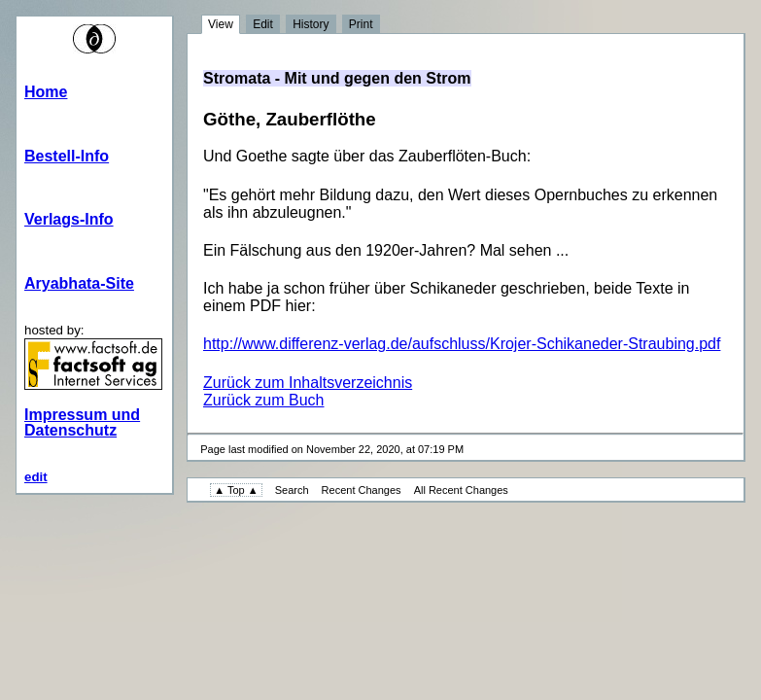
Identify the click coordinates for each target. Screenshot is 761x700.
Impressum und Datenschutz (82, 422)
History (311, 24)
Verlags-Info (69, 219)
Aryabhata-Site (79, 283)
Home (46, 92)
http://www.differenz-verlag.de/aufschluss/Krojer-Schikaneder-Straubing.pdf (462, 344)
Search (292, 490)
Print (361, 24)
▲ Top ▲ (236, 490)
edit (36, 477)
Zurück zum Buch (263, 400)
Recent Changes (362, 490)
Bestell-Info (67, 156)
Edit (263, 24)
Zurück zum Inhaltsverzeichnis (308, 383)
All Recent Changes (461, 490)
